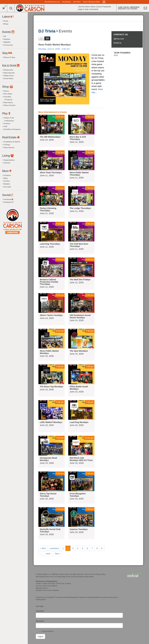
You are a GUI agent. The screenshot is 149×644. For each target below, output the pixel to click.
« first (43, 548)
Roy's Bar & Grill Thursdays (78, 138)
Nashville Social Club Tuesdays (50, 530)
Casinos (7, 123)
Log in (40, 636)
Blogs (6, 24)
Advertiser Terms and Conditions (47, 590)
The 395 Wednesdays (50, 137)
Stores (6, 91)
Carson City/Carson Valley (91, 2)
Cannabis (8, 97)
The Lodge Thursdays (80, 208)
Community (8, 45)
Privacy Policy (101, 574)
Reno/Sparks (66, 2)
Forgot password (48, 631)
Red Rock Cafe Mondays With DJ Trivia (81, 459)
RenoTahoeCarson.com (52, 2)
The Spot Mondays (79, 351)
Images (47, 38)
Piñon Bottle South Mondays (79, 388)
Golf (6, 126)
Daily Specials (9, 73)
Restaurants (9, 70)
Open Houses (9, 147)
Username (40, 611)
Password (40, 621)
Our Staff (7, 187)
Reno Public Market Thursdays (79, 174)
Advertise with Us (42, 588)
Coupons (7, 175)
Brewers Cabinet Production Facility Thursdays (49, 282)
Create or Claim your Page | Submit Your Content (53, 583)
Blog (6, 178)
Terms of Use (90, 574)
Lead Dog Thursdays (50, 244)
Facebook (9, 199)
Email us (118, 43)
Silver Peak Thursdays (51, 173)
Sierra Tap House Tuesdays (48, 495)
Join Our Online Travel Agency (47, 586)
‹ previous (54, 548)
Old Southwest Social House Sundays (80, 316)
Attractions (10, 121)
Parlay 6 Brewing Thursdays (48, 209)
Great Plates (9, 78)
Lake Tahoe (77, 2)
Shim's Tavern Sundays (51, 315)
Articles (7, 181)
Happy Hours (9, 76)
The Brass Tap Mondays (52, 387)
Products (9, 100)
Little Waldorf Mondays (51, 422)
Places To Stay (10, 57)
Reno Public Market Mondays (55, 45)
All (5, 36)
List (41, 38)
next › (49, 554)
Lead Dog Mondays (79, 422)
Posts (6, 21)
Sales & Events (10, 105)
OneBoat (51, 597)
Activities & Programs (12, 129)
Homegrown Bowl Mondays (48, 459)
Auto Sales (8, 94)
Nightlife (7, 42)
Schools (7, 163)
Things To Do (9, 118)
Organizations (9, 160)
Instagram (9, 202)
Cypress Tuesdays (79, 529)
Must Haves (8, 103)
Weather (7, 184)
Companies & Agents (12, 142)
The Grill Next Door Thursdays (79, 245)
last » (58, 554)
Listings (7, 145)
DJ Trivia (47, 31)
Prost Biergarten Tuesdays (78, 495)
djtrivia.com (119, 39)
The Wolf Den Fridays (80, 280)
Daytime (7, 39)
